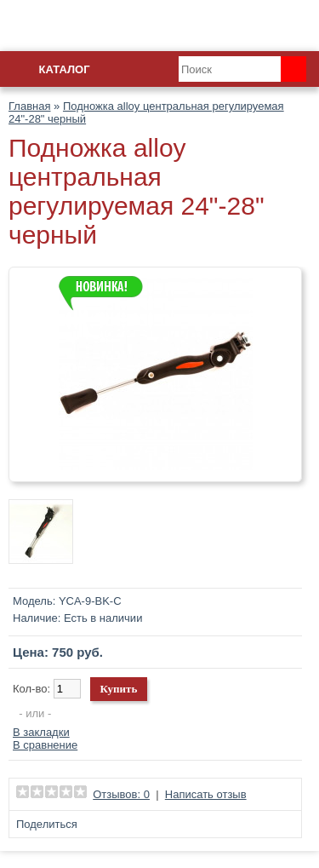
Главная (29, 106)
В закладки (41, 732)
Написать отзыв (206, 794)
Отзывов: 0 (121, 794)
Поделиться (47, 824)
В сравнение (45, 745)
